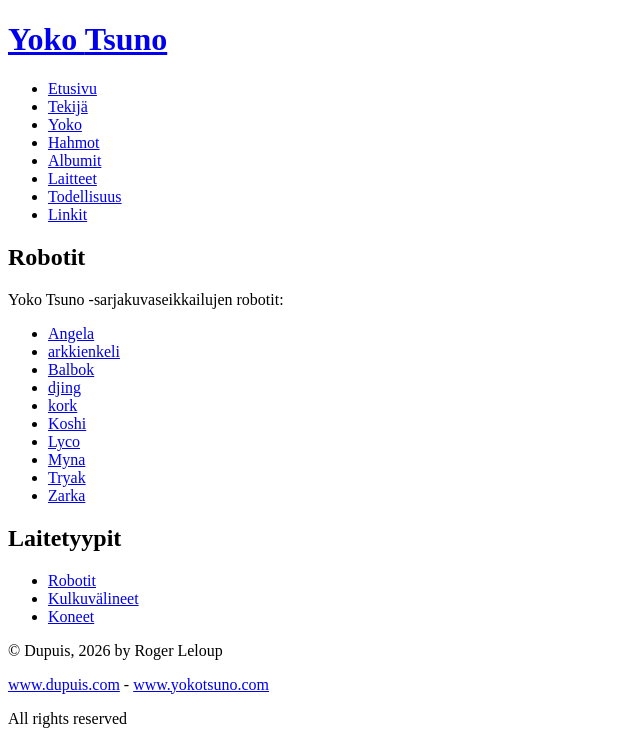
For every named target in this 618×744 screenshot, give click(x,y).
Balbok (71, 369)
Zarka (66, 495)
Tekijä (68, 106)
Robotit (72, 580)
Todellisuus (85, 196)
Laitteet (72, 178)
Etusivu (72, 88)
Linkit (67, 214)
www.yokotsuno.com (201, 684)
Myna (66, 459)
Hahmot (74, 142)
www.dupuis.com (64, 684)
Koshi (67, 423)
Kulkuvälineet (93, 598)
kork (62, 405)
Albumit (74, 160)
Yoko (87, 39)
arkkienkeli (84, 351)
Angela (71, 333)
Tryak (67, 477)
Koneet (71, 616)
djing (64, 387)
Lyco (64, 441)
